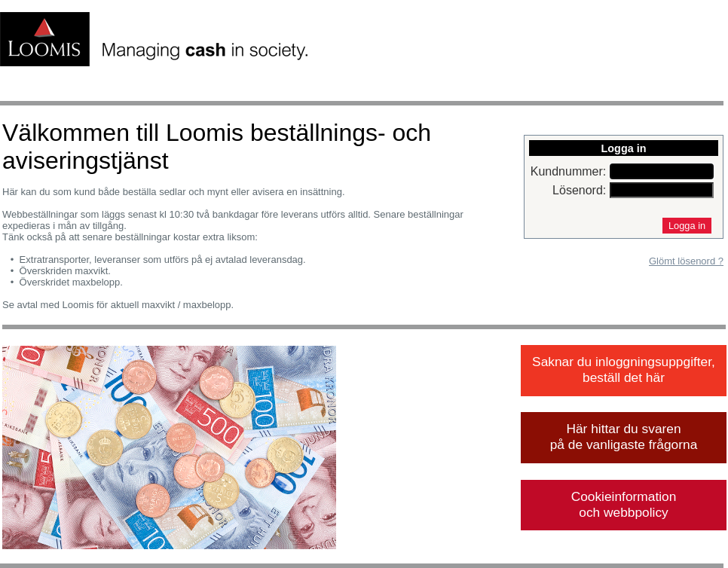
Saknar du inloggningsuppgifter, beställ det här (624, 370)
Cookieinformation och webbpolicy (624, 504)
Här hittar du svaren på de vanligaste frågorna (624, 437)
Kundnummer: (569, 171)
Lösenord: (579, 190)
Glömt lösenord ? (686, 261)
